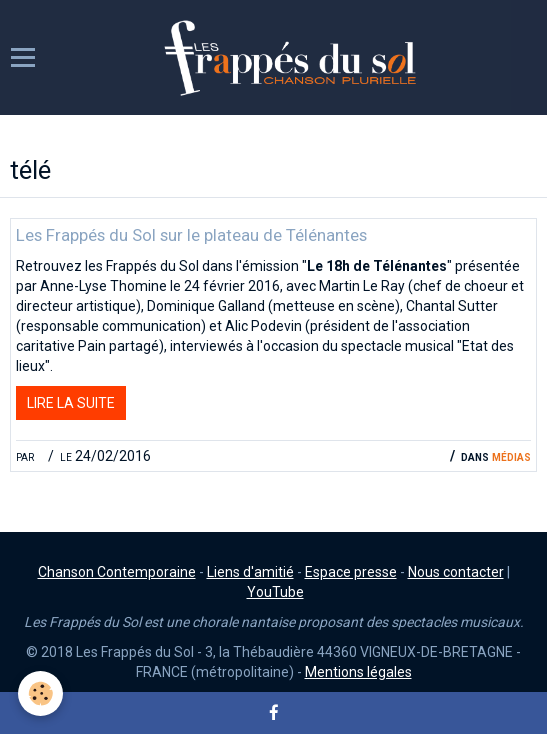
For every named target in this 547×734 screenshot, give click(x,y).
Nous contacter (456, 572)
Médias (511, 456)
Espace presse (351, 572)
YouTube (275, 592)
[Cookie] (40, 693)
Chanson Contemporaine (117, 572)
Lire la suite (71, 403)
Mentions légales (358, 672)
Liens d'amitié (250, 572)
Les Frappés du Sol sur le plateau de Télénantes (191, 235)
